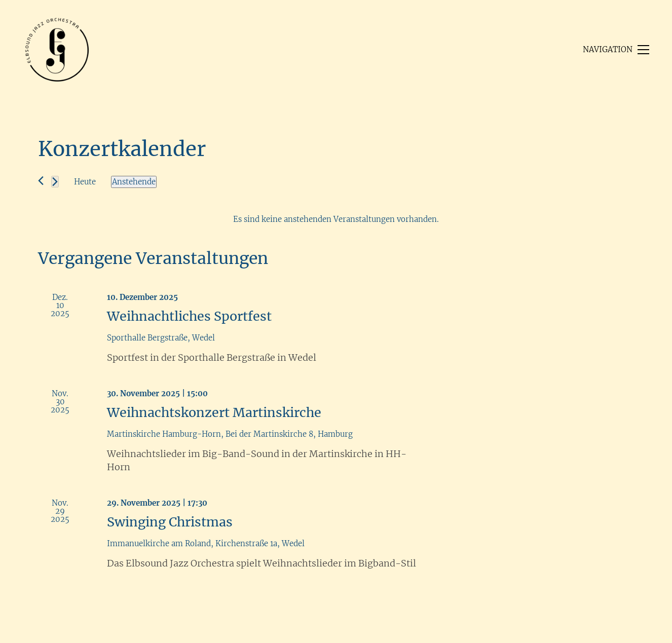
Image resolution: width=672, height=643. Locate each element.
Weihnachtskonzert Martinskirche (214, 412)
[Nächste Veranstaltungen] (55, 182)
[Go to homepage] (57, 49)
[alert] (336, 219)
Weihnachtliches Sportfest (189, 316)
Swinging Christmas (170, 522)
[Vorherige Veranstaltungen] (41, 181)
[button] (616, 50)
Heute (85, 182)
